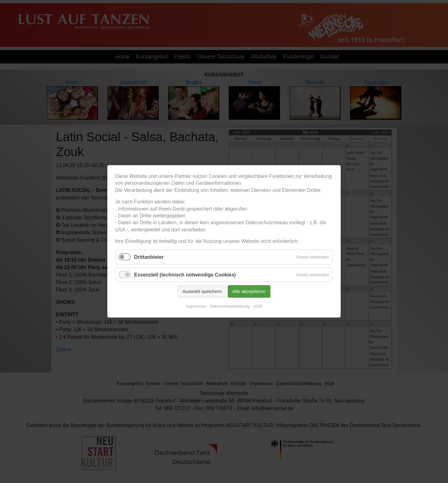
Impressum (196, 307)
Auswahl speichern (202, 291)
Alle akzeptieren (249, 291)
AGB (258, 307)
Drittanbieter (149, 257)
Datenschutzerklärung (230, 307)
